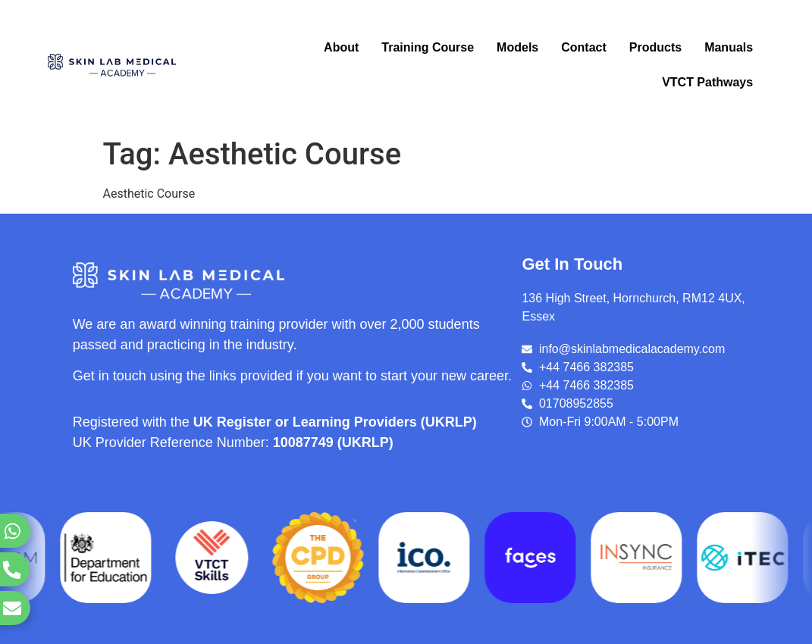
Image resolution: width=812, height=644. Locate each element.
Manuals (729, 47)
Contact (584, 47)
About (341, 47)
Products (655, 47)
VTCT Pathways (707, 82)
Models (517, 47)
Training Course (428, 47)
